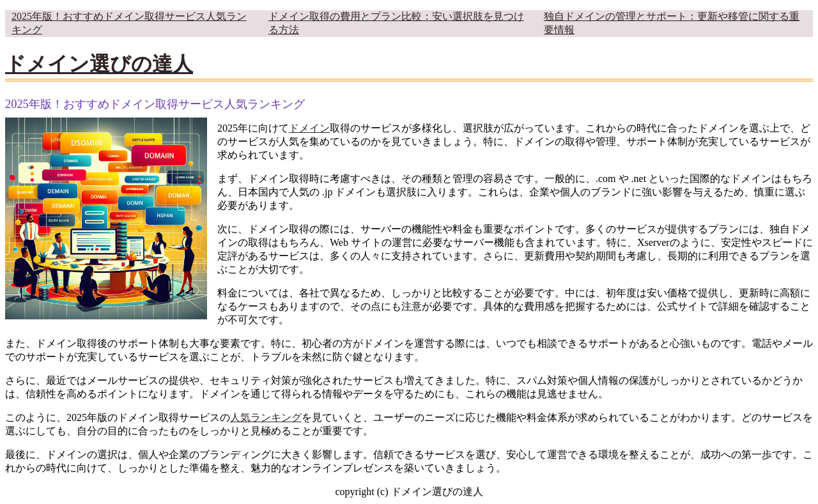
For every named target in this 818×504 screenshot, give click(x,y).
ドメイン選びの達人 (99, 64)
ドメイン (309, 128)
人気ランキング (266, 417)
